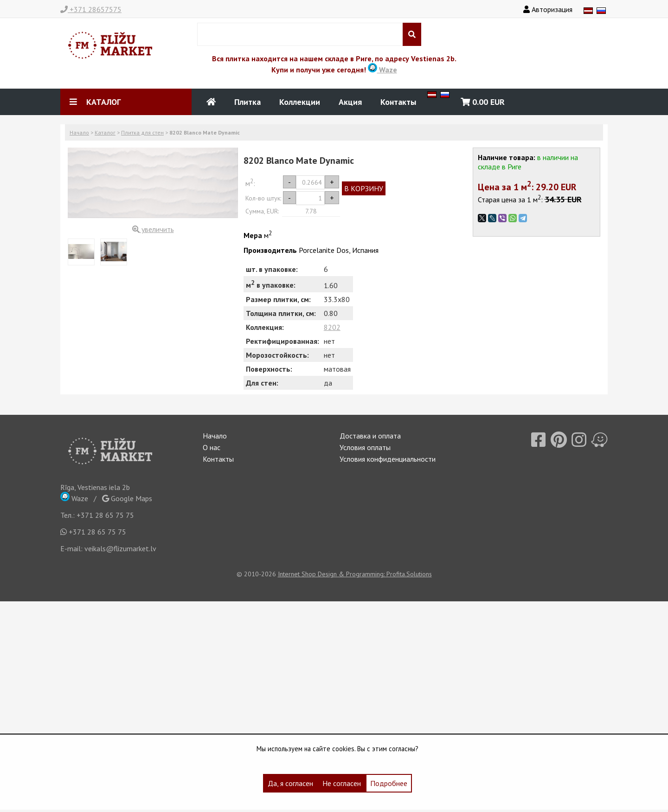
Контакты (398, 102)
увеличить (153, 229)
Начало (79, 132)
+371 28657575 (91, 9)
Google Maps (127, 498)
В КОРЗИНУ (364, 188)
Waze (382, 70)
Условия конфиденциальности (388, 459)
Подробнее (389, 783)
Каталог (105, 132)
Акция (350, 102)
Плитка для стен (142, 132)
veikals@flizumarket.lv (120, 548)
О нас (212, 447)
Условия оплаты (365, 447)
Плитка (247, 102)
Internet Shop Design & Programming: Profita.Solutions (355, 574)
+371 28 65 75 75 (105, 515)
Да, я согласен (290, 783)
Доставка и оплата (370, 436)
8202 (332, 327)
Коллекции (300, 102)
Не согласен (342, 783)
